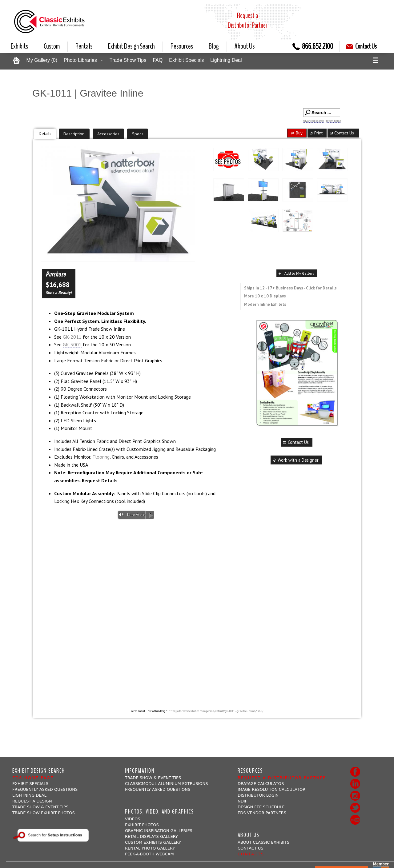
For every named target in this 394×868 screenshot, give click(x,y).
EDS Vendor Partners (262, 813)
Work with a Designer (295, 460)
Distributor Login (258, 795)
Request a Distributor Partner (282, 778)
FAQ (158, 60)
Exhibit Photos (142, 825)
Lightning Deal (226, 60)
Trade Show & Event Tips (40, 807)
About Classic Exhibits (263, 842)
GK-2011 (72, 337)
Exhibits (19, 46)
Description (74, 134)
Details (45, 133)
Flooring (101, 457)
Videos (133, 819)
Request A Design (32, 801)
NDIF (242, 801)
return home (334, 121)
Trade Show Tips (128, 60)
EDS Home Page (33, 778)
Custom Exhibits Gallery (153, 842)
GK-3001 (72, 344)
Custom (52, 46)
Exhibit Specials (186, 60)
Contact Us (361, 46)
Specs (138, 134)
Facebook (355, 772)
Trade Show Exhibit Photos (44, 813)
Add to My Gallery (296, 273)
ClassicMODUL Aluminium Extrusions (166, 784)
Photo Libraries (80, 60)
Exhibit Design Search (131, 46)
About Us (245, 46)
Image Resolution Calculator (271, 789)
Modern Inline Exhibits (265, 304)
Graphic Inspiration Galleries (159, 831)
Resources (182, 46)
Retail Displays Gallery (151, 836)
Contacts (251, 854)
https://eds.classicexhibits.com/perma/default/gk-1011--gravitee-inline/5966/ (216, 711)
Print (316, 133)
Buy (296, 133)
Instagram (355, 796)
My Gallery (42, 60)
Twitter (355, 808)
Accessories (108, 134)
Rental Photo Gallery (150, 848)
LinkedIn (355, 784)
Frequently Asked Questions (45, 789)
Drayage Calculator (261, 784)
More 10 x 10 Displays (265, 296)
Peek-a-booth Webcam (149, 854)
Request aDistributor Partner (247, 20)
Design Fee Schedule (261, 807)
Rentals (84, 46)
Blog (214, 46)
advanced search (314, 121)
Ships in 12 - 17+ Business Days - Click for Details (290, 288)
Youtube (355, 820)
